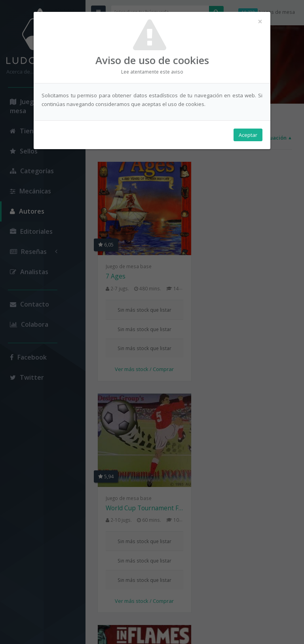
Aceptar (248, 135)
